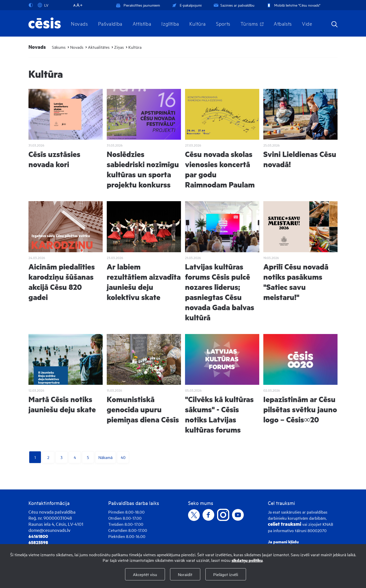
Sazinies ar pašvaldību (234, 5)
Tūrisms (249, 23)
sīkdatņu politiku (247, 560)
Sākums (59, 47)
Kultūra (198, 23)
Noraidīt (185, 574)
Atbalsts (283, 23)
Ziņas (119, 47)
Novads (79, 23)
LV (43, 5)
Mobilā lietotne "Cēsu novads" (293, 5)
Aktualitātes (99, 47)
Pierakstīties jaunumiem (138, 5)
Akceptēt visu (145, 574)
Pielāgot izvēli (226, 574)
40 (123, 457)
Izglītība (170, 23)
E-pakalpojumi (186, 5)
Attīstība (142, 23)
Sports (223, 23)
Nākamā (105, 457)
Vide (307, 23)
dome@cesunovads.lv (49, 530)
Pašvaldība (110, 23)
